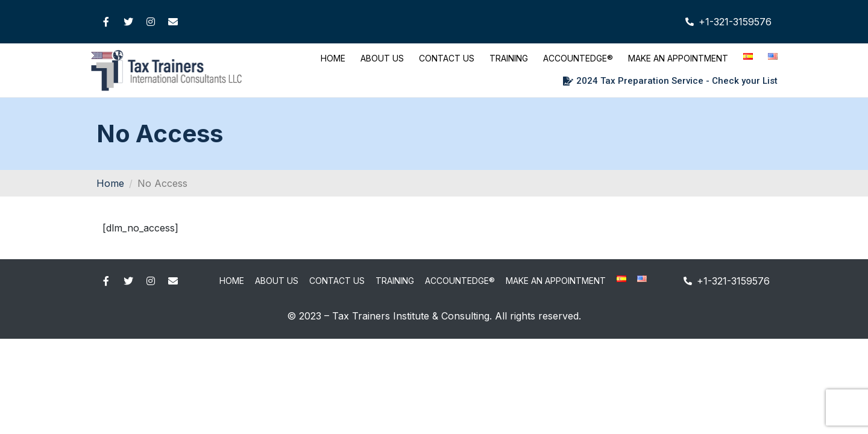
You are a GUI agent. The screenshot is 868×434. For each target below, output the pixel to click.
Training (509, 58)
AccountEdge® (578, 58)
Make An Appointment (678, 58)
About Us (382, 58)
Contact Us (447, 58)
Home (333, 58)
